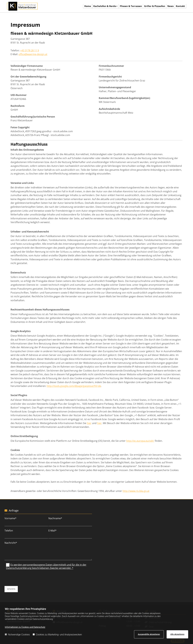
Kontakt (180, 6)
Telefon (9, 531)
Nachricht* (11, 543)
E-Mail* (52, 531)
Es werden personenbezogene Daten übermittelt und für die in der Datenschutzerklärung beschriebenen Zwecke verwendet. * (46, 566)
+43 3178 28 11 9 (30, 50)
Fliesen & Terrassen (131, 6)
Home (88, 6)
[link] (106, 6)
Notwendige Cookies (17, 635)
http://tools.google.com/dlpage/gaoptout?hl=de (74, 386)
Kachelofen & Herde (105, 6)
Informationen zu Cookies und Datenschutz (25, 627)
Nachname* (55, 518)
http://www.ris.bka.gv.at (136, 491)
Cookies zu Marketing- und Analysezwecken (57, 635)
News (170, 6)
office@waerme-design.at (33, 54)
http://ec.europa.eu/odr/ (140, 441)
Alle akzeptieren (177, 634)
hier (89, 423)
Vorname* (10, 518)
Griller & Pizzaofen (155, 6)
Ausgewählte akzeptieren (149, 634)
